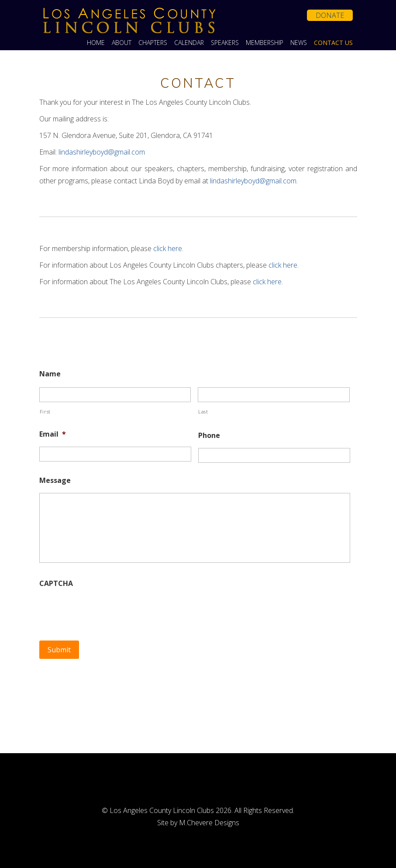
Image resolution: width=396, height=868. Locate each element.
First (45, 412)
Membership (265, 43)
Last (203, 412)
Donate (330, 15)
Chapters (153, 43)
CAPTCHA (56, 584)
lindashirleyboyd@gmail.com (102, 152)
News (299, 43)
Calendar (189, 43)
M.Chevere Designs (209, 823)
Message (55, 480)
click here (168, 248)
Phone (209, 436)
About (122, 43)
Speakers (225, 43)
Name (50, 374)
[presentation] (106, 610)
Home (96, 43)
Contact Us (333, 43)
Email (53, 434)
